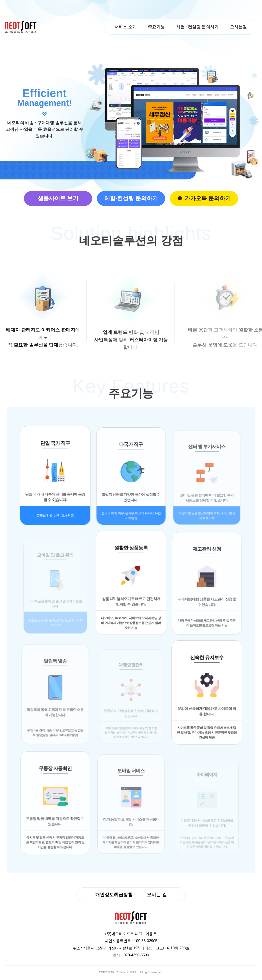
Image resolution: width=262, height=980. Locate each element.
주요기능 (155, 27)
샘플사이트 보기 (56, 199)
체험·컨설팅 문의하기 (131, 199)
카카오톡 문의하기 (206, 199)
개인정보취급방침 (114, 895)
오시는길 (238, 27)
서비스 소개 (124, 27)
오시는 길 (157, 895)
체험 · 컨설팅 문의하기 (197, 27)
